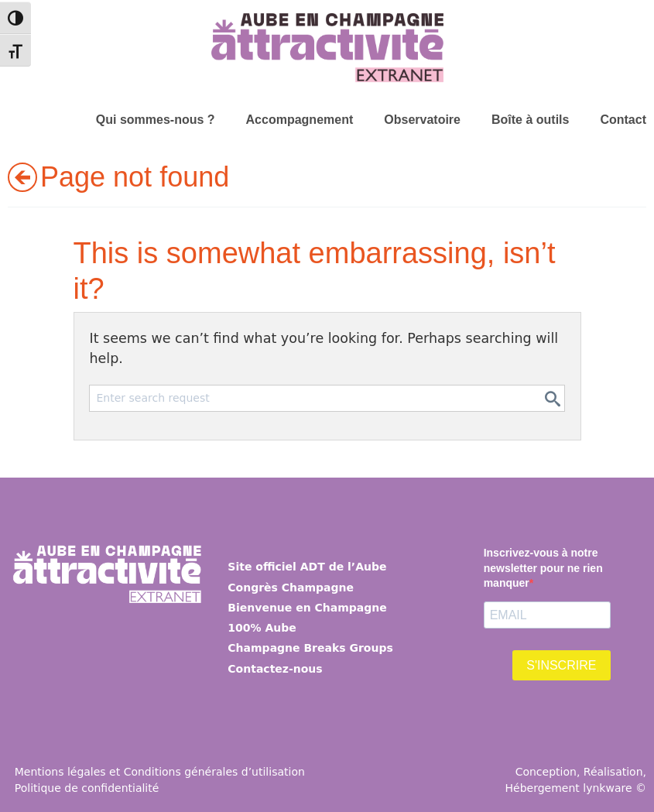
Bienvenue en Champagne (307, 608)
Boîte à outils (530, 120)
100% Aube (262, 628)
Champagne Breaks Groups (310, 648)
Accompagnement (300, 120)
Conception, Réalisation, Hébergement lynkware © (576, 780)
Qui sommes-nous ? (156, 120)
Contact (623, 120)
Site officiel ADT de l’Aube (307, 567)
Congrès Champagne (291, 588)
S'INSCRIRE (561, 665)
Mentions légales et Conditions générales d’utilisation (160, 772)
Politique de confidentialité (87, 788)
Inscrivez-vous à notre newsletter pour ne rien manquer (543, 568)
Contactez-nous (275, 669)
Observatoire (422, 120)
